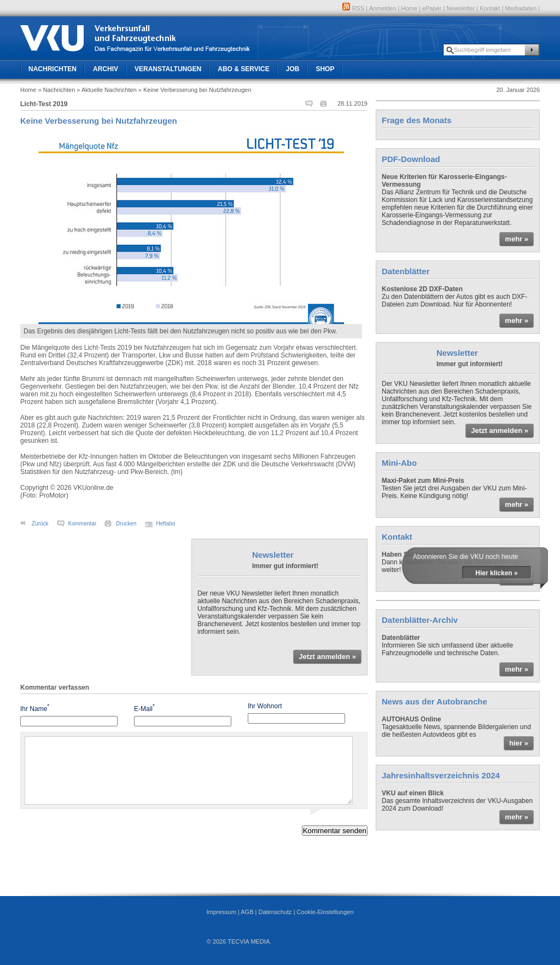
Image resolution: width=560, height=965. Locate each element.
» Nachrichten (56, 90)
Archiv (106, 69)
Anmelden (383, 8)
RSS (353, 8)
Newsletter (460, 8)
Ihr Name (35, 708)
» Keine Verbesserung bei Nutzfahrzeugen (195, 90)
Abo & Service (243, 69)
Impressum (221, 912)
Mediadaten (521, 8)
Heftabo (166, 524)
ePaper (432, 8)
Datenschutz (275, 912)
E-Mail (144, 708)
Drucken (126, 524)
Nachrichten (52, 69)
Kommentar (83, 524)
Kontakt (490, 8)
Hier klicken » (496, 573)
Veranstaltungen (168, 69)
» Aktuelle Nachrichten (106, 90)
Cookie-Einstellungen (325, 912)
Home (409, 8)
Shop (325, 69)
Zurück (40, 524)
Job (293, 69)
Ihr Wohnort (265, 706)
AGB (247, 912)
